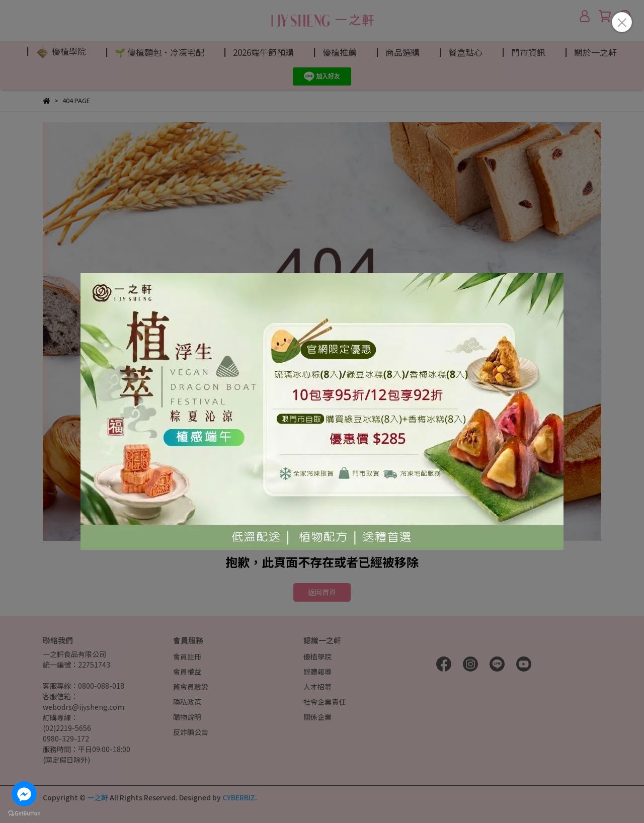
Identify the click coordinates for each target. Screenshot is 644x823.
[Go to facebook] (24, 794)
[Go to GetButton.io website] (24, 813)
